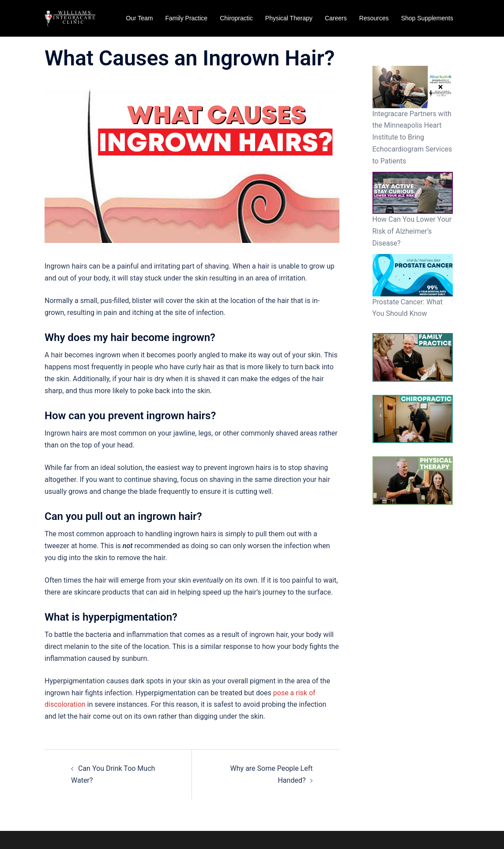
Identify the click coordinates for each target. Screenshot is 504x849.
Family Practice (186, 18)
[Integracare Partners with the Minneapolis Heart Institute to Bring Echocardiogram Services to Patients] (413, 87)
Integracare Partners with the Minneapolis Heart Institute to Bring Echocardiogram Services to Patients (412, 138)
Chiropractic (236, 18)
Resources (374, 18)
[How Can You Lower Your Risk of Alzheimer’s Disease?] (413, 193)
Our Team (139, 18)
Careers (336, 18)
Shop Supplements (427, 18)
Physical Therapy (289, 18)
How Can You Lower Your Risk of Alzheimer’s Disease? (412, 231)
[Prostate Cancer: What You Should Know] (413, 275)
